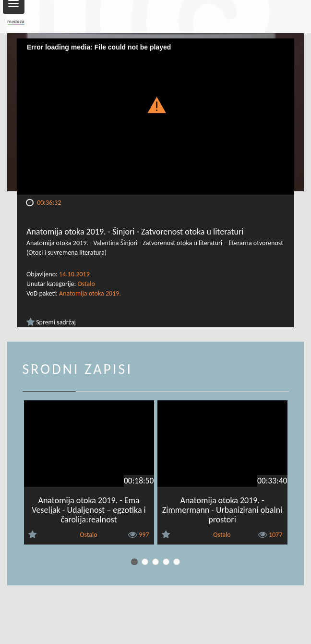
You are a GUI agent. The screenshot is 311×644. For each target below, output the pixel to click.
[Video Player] (155, 117)
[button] (155, 104)
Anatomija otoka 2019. (90, 293)
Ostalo (86, 284)
